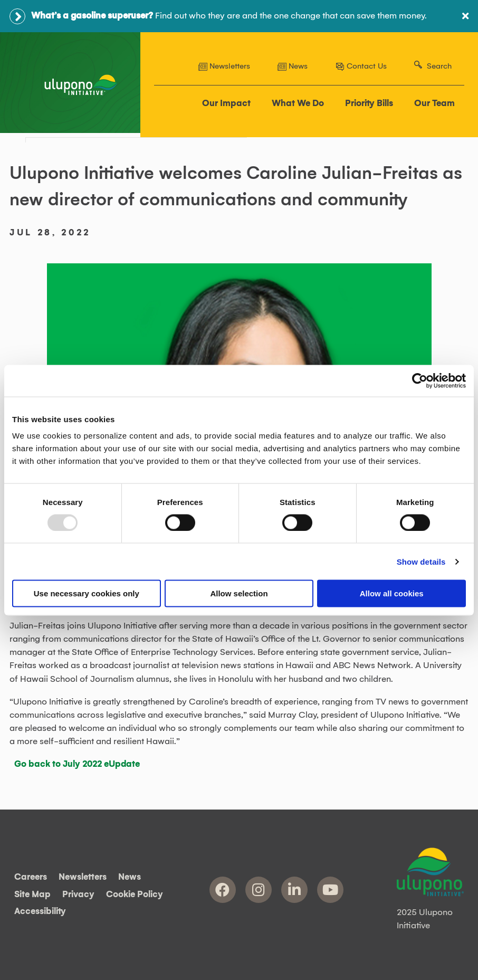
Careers (31, 878)
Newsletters (224, 66)
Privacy (78, 895)
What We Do (298, 103)
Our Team (434, 103)
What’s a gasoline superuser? (92, 16)
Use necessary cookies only (87, 593)
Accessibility (40, 912)
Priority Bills (369, 103)
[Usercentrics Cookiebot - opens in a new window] (420, 380)
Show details (421, 561)
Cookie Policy (135, 895)
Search (439, 66)
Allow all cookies (392, 593)
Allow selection (239, 593)
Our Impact (226, 103)
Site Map (32, 895)
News (293, 66)
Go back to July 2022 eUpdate (77, 764)
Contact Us (361, 66)
